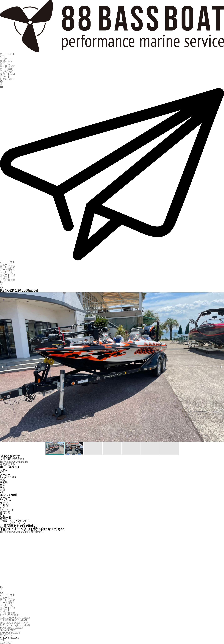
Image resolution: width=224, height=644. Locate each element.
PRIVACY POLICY (10, 633)
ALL (2, 56)
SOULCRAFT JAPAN (11, 628)
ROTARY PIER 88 (10, 615)
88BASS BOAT (8, 630)
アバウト (5, 76)
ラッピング (6, 71)
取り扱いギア (8, 66)
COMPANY (6, 635)
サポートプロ (8, 74)
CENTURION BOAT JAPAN (15, 618)
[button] (3, 367)
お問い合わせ (8, 79)
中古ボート (6, 59)
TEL (2, 640)
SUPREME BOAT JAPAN (13, 620)
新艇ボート (6, 61)
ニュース (5, 64)
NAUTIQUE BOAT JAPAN (14, 623)
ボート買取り (8, 69)
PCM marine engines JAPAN (15, 625)
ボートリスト (8, 54)
